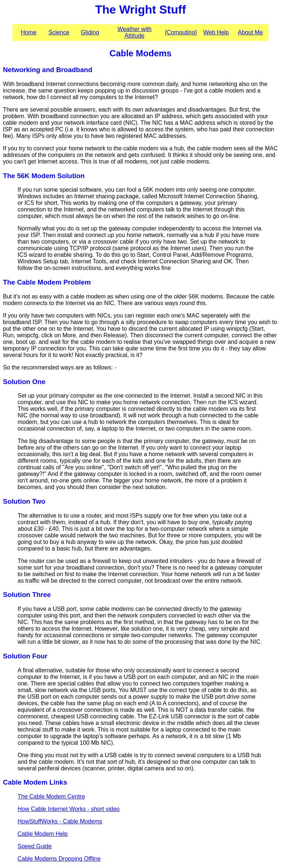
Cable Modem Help (43, 834)
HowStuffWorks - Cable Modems (60, 821)
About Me (250, 32)
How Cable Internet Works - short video (69, 809)
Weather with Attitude (134, 32)
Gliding (90, 32)
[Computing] (181, 32)
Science (59, 32)
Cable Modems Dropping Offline (59, 859)
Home (29, 32)
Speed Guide (35, 846)
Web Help (216, 32)
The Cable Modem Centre (51, 796)
